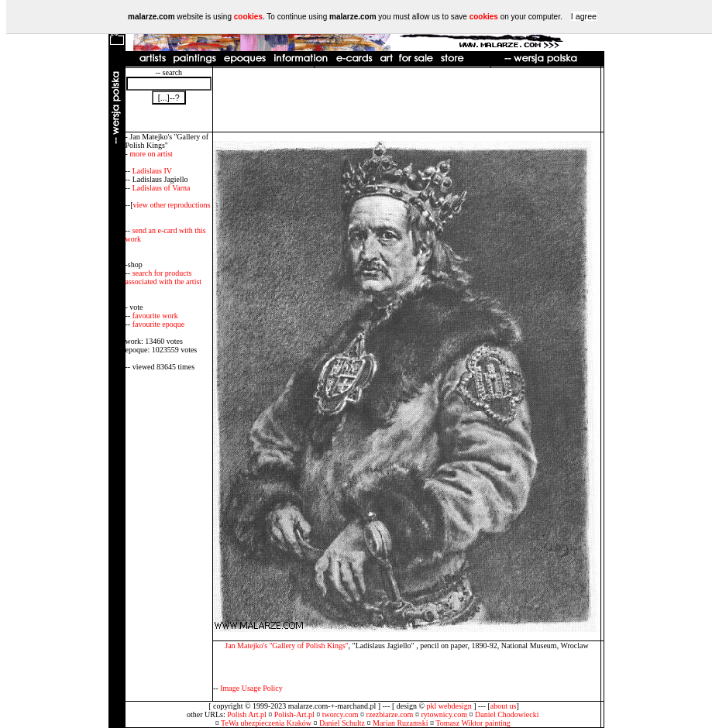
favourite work (155, 316)
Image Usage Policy (251, 688)
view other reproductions (172, 205)
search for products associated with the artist (164, 277)
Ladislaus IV (152, 171)
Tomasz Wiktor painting (473, 723)
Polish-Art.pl (294, 714)
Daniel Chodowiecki (507, 714)
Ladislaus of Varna (162, 188)
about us (504, 706)
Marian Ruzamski (400, 723)
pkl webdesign (449, 706)
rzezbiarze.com (390, 714)
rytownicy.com (444, 714)
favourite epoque (158, 324)
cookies (248, 17)
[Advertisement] (407, 100)
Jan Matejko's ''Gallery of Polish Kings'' (286, 646)
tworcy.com (341, 714)
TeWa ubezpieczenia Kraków (266, 723)
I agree (584, 16)
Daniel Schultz (342, 723)
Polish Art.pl (247, 714)
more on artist (151, 154)
